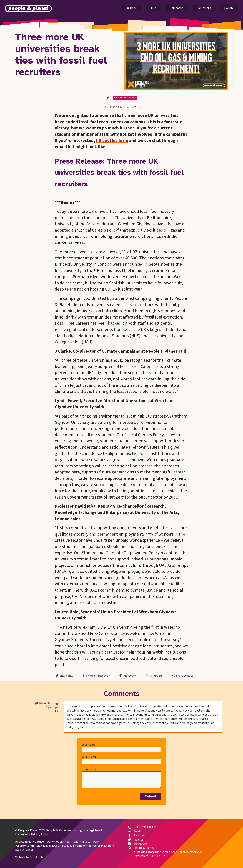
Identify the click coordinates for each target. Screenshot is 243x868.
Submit (151, 796)
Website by (30, 857)
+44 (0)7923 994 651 (146, 827)
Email (137, 831)
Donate (229, 8)
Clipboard (154, 676)
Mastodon (128, 676)
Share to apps (182, 676)
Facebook (139, 836)
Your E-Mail (89, 757)
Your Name (89, 745)
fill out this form (112, 141)
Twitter (138, 840)
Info (154, 8)
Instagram (140, 844)
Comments (89, 769)
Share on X (64, 676)
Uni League (176, 8)
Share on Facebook (96, 676)
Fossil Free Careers (125, 98)
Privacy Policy (40, 834)
